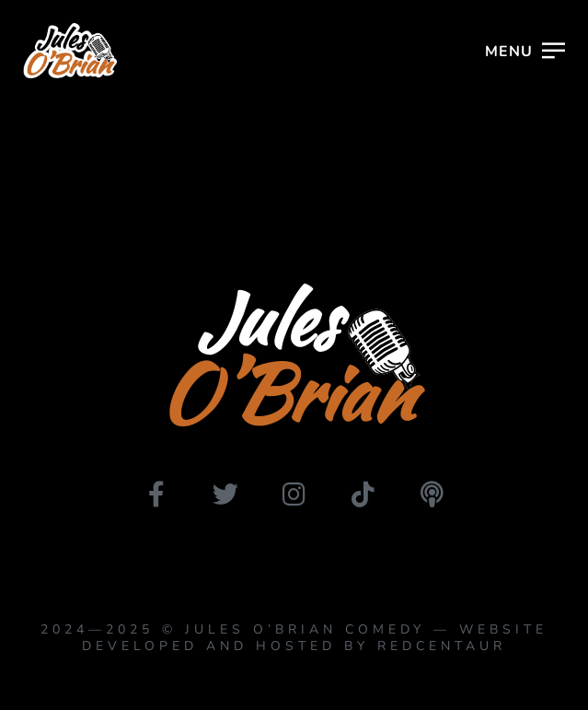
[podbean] (432, 495)
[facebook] (156, 495)
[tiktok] (363, 495)
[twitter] (225, 495)
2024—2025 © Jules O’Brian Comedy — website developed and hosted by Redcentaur (294, 638)
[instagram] (294, 495)
